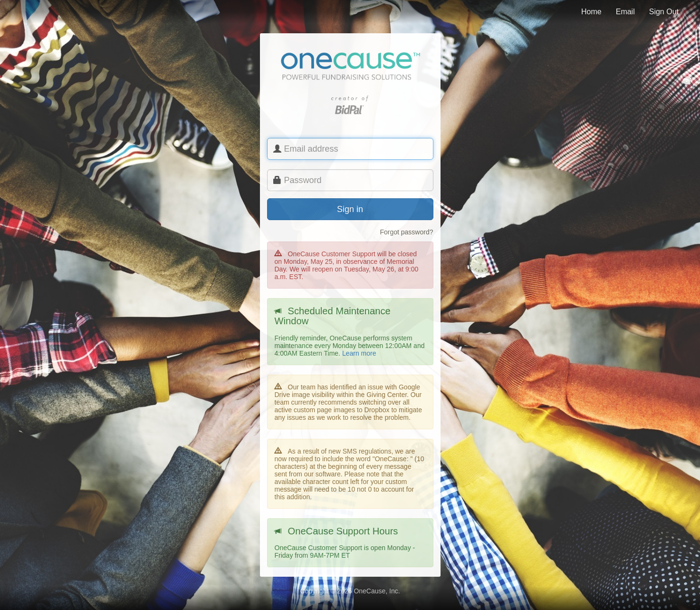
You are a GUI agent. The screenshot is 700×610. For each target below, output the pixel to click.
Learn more (359, 353)
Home (591, 12)
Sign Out (664, 12)
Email (625, 12)
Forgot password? (406, 232)
